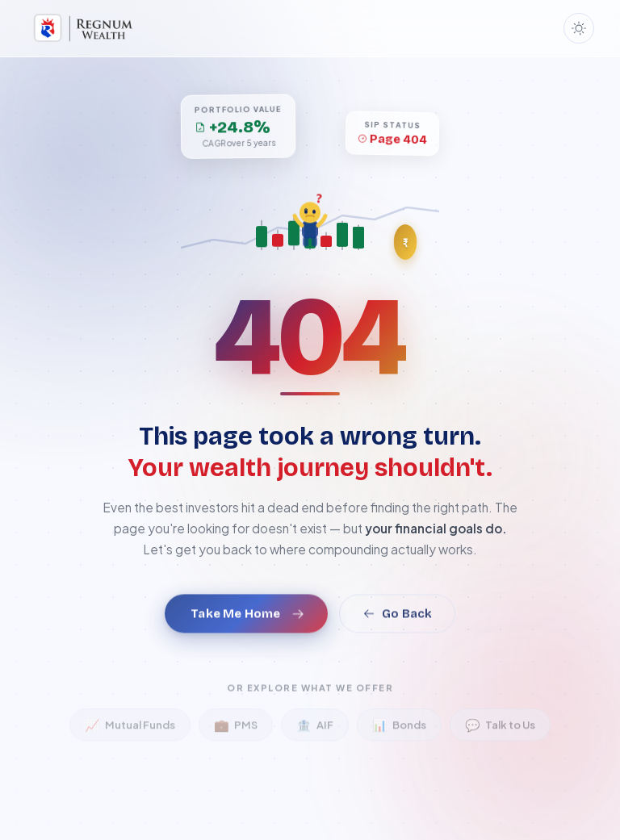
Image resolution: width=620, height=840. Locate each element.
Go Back (397, 629)
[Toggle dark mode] (579, 28)
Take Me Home (247, 629)
